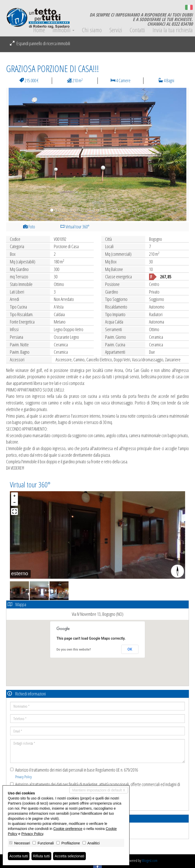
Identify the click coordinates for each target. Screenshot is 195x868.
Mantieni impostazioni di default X (99, 790)
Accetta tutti (19, 856)
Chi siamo (92, 30)
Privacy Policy (23, 777)
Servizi (116, 30)
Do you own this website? (74, 650)
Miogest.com (150, 861)
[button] (20, 154)
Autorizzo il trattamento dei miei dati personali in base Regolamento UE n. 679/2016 (74, 773)
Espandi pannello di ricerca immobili (40, 43)
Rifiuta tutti (41, 856)
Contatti (137, 30)
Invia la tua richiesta (173, 30)
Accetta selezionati (69, 856)
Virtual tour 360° (75, 227)
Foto (29, 227)
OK (130, 649)
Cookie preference (68, 829)
